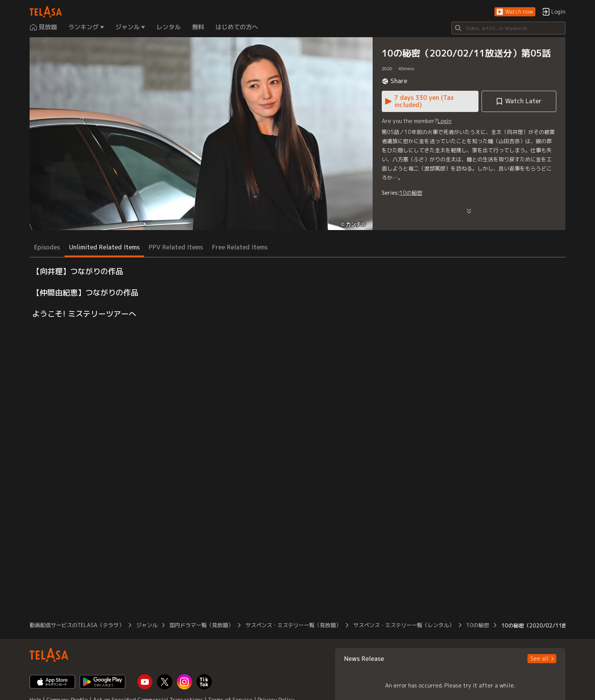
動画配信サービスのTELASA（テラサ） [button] (77, 625)
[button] (515, 12)
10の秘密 (411, 193)
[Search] (508, 28)
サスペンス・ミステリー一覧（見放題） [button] (293, 625)
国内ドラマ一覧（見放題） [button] (201, 625)
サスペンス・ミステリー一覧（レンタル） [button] (404, 625)
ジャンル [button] (147, 625)
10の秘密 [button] (478, 625)
